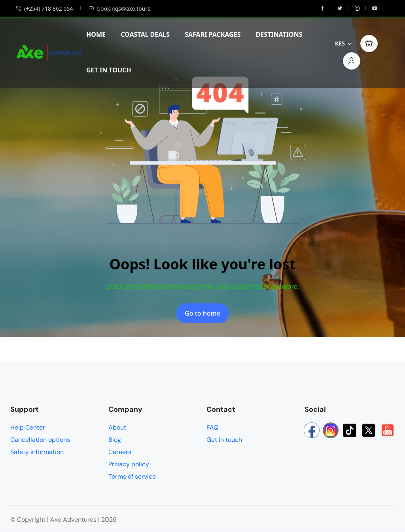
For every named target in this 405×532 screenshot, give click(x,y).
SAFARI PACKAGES (213, 34)
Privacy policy (129, 464)
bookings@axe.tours (119, 9)
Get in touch (224, 440)
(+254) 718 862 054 (44, 9)
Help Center (28, 427)
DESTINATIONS (279, 34)
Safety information (37, 452)
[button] (369, 44)
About (117, 427)
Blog (115, 440)
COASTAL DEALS (145, 34)
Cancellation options (40, 440)
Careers (120, 452)
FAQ (212, 427)
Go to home (202, 313)
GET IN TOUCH (109, 70)
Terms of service (132, 476)
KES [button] (344, 43)
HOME (96, 34)
